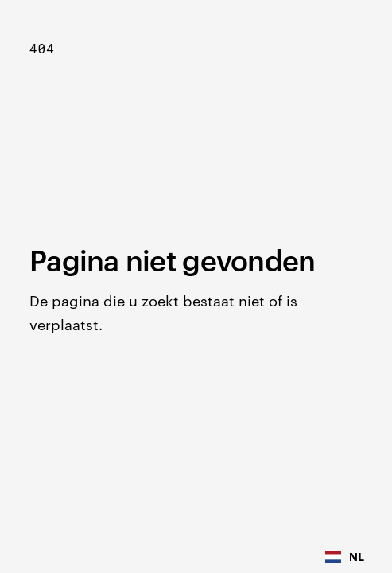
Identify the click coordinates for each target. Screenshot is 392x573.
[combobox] (345, 557)
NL (345, 557)
